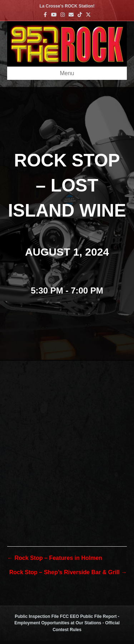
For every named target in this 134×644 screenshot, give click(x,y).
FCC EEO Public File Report (88, 616)
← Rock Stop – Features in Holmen (55, 558)
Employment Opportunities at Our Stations (58, 623)
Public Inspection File (37, 616)
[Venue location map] (67, 438)
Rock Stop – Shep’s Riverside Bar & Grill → (68, 572)
